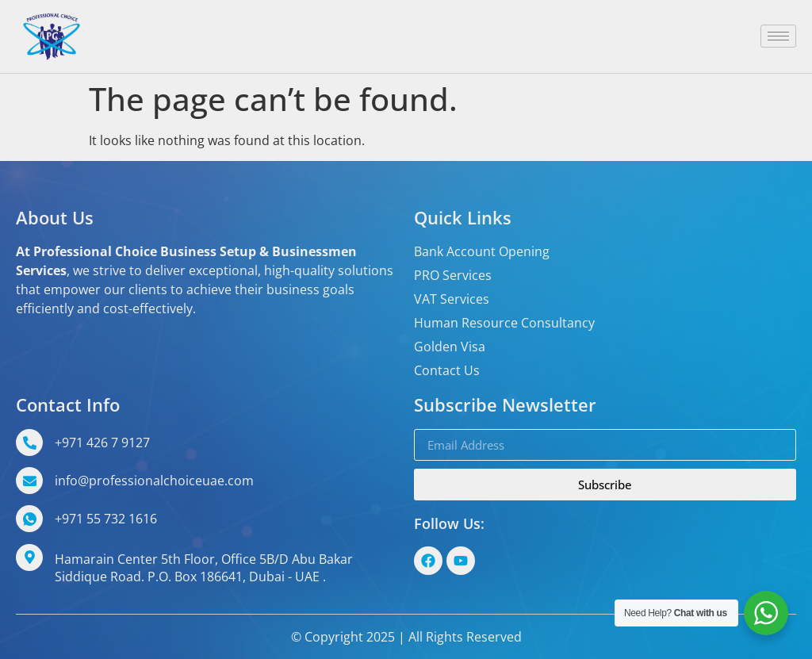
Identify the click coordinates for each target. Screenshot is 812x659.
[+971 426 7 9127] (29, 443)
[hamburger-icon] (778, 36)
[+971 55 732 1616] (29, 519)
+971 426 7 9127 (102, 443)
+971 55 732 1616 (106, 519)
